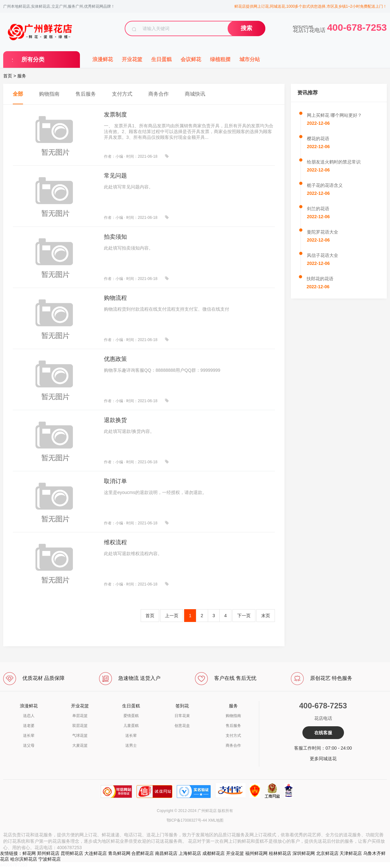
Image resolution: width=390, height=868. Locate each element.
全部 (18, 94)
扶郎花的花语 (320, 279)
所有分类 (33, 60)
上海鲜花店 (190, 853)
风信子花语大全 (323, 255)
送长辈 (29, 736)
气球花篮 (80, 736)
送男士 (131, 745)
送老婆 (29, 726)
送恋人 (29, 716)
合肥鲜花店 (143, 853)
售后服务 (86, 94)
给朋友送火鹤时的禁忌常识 (334, 162)
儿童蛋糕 (131, 726)
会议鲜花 (191, 59)
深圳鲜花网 (304, 853)
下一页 (244, 616)
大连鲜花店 (96, 853)
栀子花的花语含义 (325, 185)
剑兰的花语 (318, 209)
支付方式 (122, 94)
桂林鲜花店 (280, 853)
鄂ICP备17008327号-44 (187, 820)
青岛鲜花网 (119, 853)
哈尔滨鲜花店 (24, 859)
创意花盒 (182, 726)
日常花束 (182, 716)
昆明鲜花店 (72, 853)
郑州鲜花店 (48, 853)
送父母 (29, 745)
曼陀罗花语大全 (323, 232)
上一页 (172, 616)
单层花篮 (80, 716)
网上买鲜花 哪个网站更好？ (334, 115)
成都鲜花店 (214, 853)
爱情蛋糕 (131, 716)
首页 (8, 76)
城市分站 (250, 59)
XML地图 (216, 820)
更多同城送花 (323, 759)
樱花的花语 (318, 139)
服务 (22, 76)
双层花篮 (80, 726)
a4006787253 (14, 865)
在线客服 (323, 733)
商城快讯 (195, 94)
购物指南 (49, 94)
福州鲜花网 (256, 853)
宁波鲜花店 (50, 859)
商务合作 (159, 94)
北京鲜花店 (327, 853)
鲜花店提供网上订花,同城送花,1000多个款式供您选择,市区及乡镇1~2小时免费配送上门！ (311, 6)
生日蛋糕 (161, 59)
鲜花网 (29, 853)
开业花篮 (132, 59)
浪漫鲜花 (103, 59)
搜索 (246, 28)
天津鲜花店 (351, 853)
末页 (266, 616)
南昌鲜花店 (166, 853)
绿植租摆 (220, 59)
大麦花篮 (80, 745)
